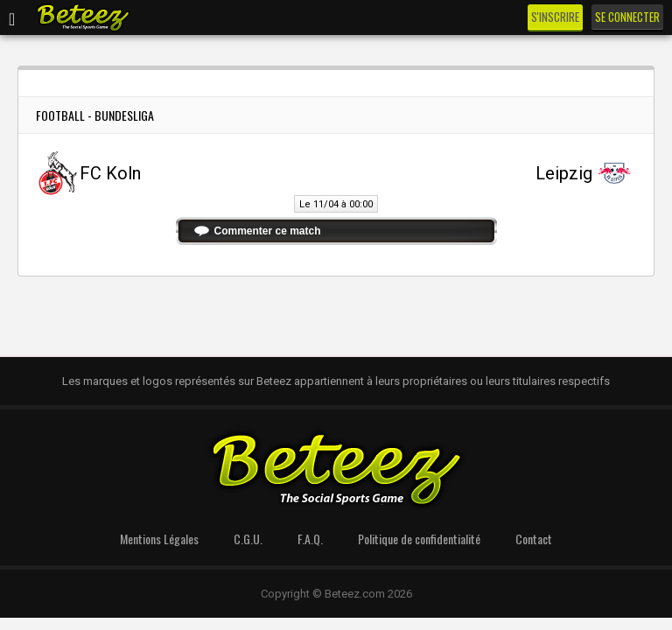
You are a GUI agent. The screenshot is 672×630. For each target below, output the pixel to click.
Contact (534, 539)
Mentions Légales (159, 539)
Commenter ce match (268, 231)
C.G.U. (248, 539)
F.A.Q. (310, 539)
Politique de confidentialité (419, 539)
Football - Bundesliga (95, 115)
